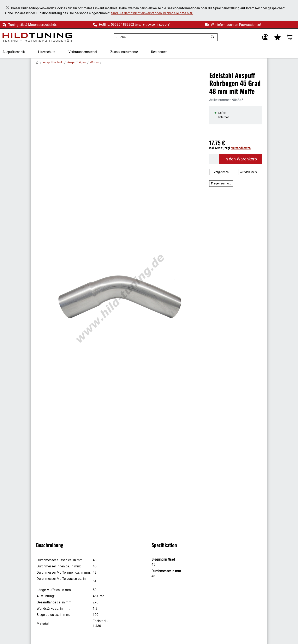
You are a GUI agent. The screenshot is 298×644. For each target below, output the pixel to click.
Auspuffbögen (76, 62)
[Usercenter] (265, 37)
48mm (94, 62)
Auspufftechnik (14, 52)
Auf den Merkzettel (251, 172)
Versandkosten (241, 148)
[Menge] (214, 159)
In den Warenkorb (241, 159)
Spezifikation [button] (164, 545)
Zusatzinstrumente (124, 52)
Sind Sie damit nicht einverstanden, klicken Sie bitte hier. (152, 13)
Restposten (159, 52)
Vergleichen (221, 172)
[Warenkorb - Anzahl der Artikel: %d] (290, 37)
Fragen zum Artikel (222, 183)
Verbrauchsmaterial (83, 52)
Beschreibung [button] (50, 545)
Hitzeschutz (47, 52)
